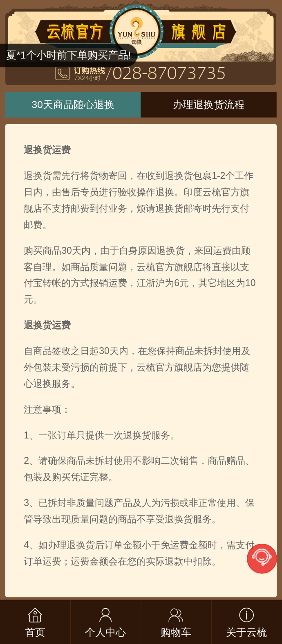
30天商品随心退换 (73, 105)
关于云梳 (246, 632)
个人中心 (105, 632)
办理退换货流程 (209, 105)
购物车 (176, 632)
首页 (35, 632)
